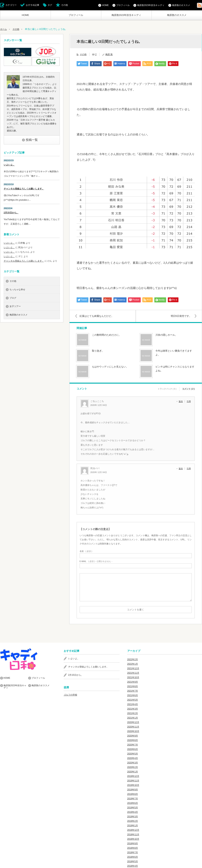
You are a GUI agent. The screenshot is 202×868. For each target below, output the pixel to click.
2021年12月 (133, 668)
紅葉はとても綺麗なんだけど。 (98, 316)
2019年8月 (133, 794)
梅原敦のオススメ (177, 15)
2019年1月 (133, 826)
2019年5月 (133, 808)
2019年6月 (133, 803)
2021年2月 (133, 713)
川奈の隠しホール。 (166, 335)
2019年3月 (133, 817)
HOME (26, 15)
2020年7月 (133, 745)
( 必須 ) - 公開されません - (96, 561)
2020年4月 (133, 758)
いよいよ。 (9, 165)
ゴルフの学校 (70, 695)
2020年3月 (133, 763)
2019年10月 (133, 785)
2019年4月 (133, 812)
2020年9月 (133, 736)
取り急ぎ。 (98, 351)
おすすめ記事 (33, 5)
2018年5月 (133, 861)
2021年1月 (133, 718)
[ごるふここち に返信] (182, 401)
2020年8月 (133, 740)
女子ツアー (15, 306)
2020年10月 (133, 731)
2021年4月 (133, 704)
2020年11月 (133, 727)
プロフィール (76, 15)
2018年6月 (133, 857)
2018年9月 (133, 843)
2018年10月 (133, 839)
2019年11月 (133, 781)
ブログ (13, 298)
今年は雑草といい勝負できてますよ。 (174, 353)
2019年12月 (133, 776)
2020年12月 (133, 722)
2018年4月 (133, 866)
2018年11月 (133, 835)
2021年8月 (133, 686)
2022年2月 (133, 659)
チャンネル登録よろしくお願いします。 (24, 189)
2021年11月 (133, 673)
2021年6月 (133, 695)
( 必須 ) (86, 551)
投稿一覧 (32, 140)
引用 (189, 401)
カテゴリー (11, 5)
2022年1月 (133, 664)
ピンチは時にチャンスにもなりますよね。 (175, 369)
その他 (64, 5)
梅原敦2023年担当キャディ (126, 15)
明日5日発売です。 (180, 316)
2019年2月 (133, 821)
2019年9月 (133, 790)
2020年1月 (133, 772)
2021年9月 (133, 682)
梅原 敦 (109, 54)
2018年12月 (133, 830)
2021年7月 (133, 691)
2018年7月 (133, 852)
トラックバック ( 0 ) (167, 388)
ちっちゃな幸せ (17, 290)
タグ (50, 5)
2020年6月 (133, 749)
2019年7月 (133, 799)
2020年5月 (133, 754)
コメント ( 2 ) (188, 388)
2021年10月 (133, 677)
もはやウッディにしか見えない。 (110, 367)
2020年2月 (133, 767)
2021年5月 (133, 700)
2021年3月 (133, 709)
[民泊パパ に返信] (182, 469)
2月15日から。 (11, 213)
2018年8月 (133, 848)
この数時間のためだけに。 (107, 335)
